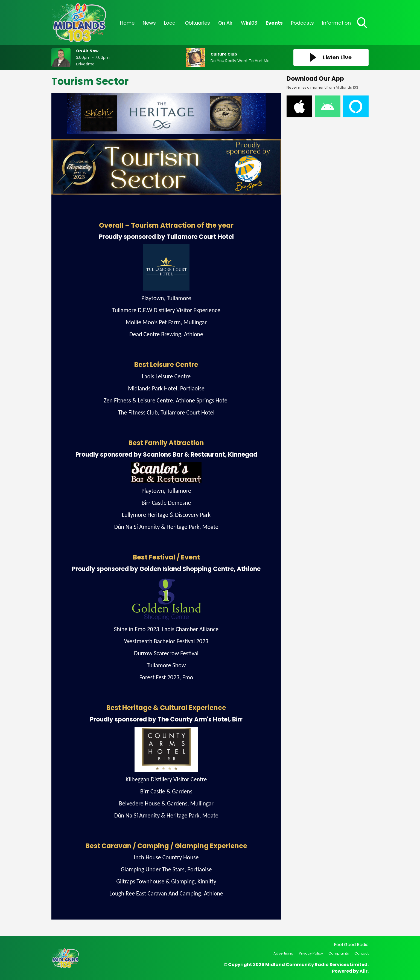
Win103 (249, 23)
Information (336, 23)
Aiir (364, 971)
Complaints (339, 953)
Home (127, 23)
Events (274, 23)
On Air (225, 23)
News (149, 23)
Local (170, 23)
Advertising (283, 953)
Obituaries (197, 23)
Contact (361, 953)
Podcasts (302, 23)
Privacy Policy (311, 953)
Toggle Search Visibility (363, 23)
